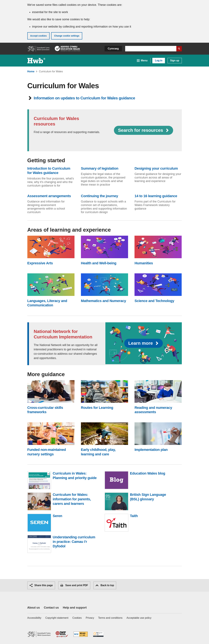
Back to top (105, 585)
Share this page (41, 585)
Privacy (90, 618)
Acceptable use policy (139, 618)
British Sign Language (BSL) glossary (148, 497)
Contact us (51, 608)
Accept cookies (39, 36)
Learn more (144, 343)
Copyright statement (57, 618)
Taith (134, 516)
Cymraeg (113, 49)
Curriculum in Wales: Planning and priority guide (75, 476)
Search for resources (143, 130)
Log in (159, 60)
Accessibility (34, 618)
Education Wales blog (148, 473)
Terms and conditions (110, 618)
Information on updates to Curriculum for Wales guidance (82, 98)
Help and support (75, 608)
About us (34, 608)
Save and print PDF (74, 585)
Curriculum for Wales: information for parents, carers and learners (72, 499)
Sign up (175, 60)
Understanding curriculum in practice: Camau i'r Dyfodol (74, 542)
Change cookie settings (67, 36)
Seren (58, 516)
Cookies (77, 618)
